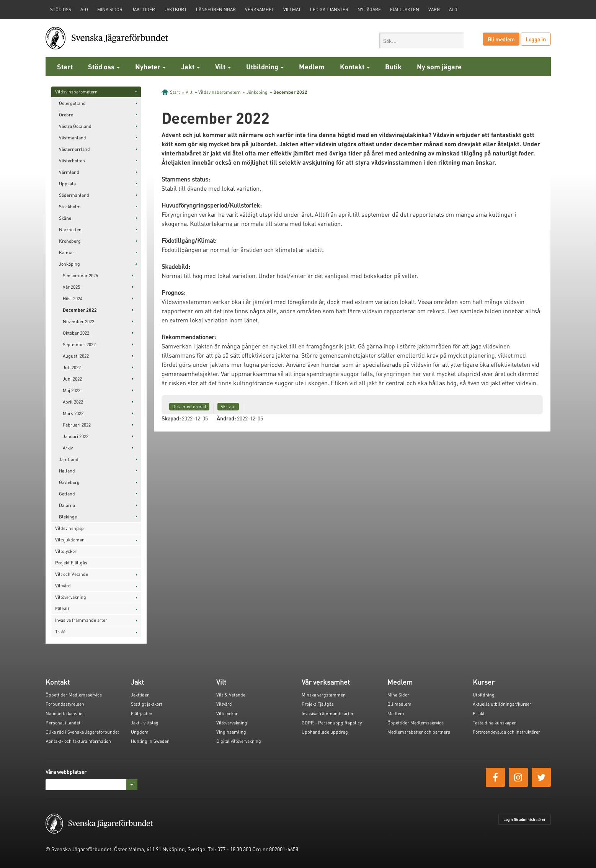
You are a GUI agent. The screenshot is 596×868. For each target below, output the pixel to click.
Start (65, 66)
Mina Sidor (398, 695)
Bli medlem (501, 39)
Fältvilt (62, 609)
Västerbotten (72, 161)
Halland (67, 471)
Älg (453, 9)
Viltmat (292, 9)
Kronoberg (70, 241)
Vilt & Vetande (231, 695)
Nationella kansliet (65, 714)
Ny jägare (369, 9)
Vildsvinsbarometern (76, 92)
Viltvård (63, 586)
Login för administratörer (524, 819)
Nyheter (150, 66)
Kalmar (67, 253)
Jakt (190, 66)
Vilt (223, 66)
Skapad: (171, 418)
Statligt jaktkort (147, 704)
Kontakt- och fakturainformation (78, 741)
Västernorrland (74, 149)
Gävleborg (69, 482)
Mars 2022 (73, 413)
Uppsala (67, 184)
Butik (393, 66)
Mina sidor (110, 9)
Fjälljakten (405, 9)
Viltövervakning (71, 597)
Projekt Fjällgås (71, 563)
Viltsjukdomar (69, 540)
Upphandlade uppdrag (325, 732)
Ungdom (140, 732)
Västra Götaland (75, 126)
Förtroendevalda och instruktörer (506, 732)
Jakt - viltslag (145, 723)
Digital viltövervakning (239, 741)
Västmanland (73, 138)
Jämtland (69, 459)
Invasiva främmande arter (81, 620)
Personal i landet (63, 723)
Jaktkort (176, 9)
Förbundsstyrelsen (65, 704)
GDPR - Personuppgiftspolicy (332, 723)
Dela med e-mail (189, 406)
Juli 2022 (72, 367)
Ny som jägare (439, 66)
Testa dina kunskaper (494, 723)
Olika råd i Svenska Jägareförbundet (82, 732)
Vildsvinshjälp (69, 528)
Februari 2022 (77, 425)
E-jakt (479, 714)
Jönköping (69, 264)
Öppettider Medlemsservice (74, 695)
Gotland (67, 494)
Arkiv (68, 448)
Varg (434, 9)
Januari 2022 (76, 436)
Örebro (66, 115)
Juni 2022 (72, 379)
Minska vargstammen (324, 695)
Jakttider (143, 9)
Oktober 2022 (76, 333)
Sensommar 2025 (80, 275)
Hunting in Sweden (150, 741)
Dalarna (67, 505)
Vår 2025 (71, 287)
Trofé (60, 632)
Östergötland (72, 103)
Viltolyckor (66, 551)
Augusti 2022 (76, 356)
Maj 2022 (72, 390)
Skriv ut (228, 406)
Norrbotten (70, 230)
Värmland (69, 172)
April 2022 (73, 402)
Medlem (312, 66)
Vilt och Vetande (72, 574)
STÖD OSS (61, 9)
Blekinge (68, 517)
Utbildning (265, 66)
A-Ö (84, 9)
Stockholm (70, 207)
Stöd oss (104, 66)
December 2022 (80, 310)
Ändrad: (226, 418)
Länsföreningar (216, 9)
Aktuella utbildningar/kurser (502, 704)
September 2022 (79, 344)
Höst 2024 (73, 298)
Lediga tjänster (329, 9)
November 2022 (78, 321)
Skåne (65, 218)
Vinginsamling (231, 732)
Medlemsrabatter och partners (419, 732)
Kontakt (355, 66)
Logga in (536, 39)
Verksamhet (260, 9)
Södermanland (74, 195)
